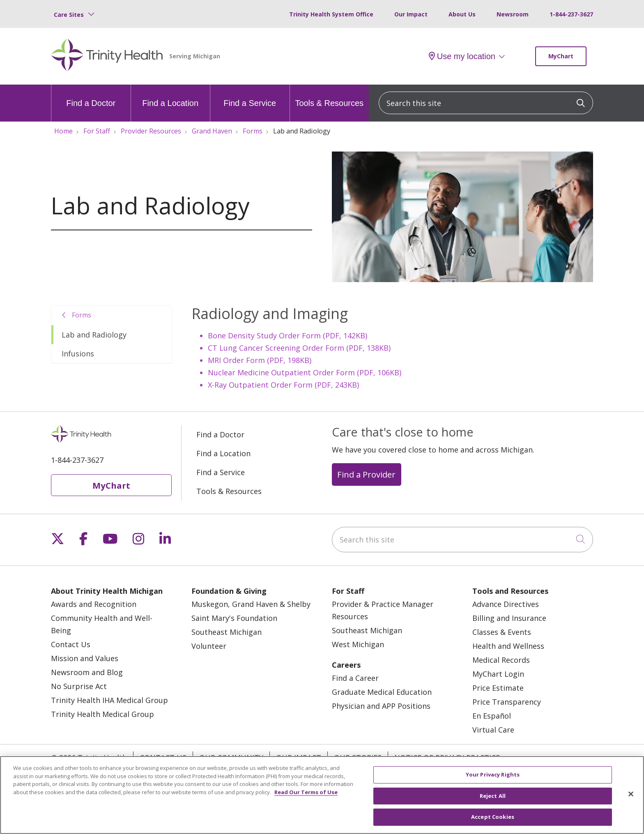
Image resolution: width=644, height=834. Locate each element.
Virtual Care (493, 730)
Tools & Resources (329, 96)
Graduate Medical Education (382, 692)
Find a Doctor (91, 96)
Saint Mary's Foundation (234, 618)
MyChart (561, 56)
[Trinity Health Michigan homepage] (107, 56)
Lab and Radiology (94, 335)
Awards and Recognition (94, 604)
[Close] (631, 798)
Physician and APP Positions (381, 706)
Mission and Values (85, 658)
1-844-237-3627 (571, 14)
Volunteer (209, 646)
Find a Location (170, 96)
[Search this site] (486, 103)
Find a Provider (366, 474)
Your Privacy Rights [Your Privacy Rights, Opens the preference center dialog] (493, 779)
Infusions (78, 354)
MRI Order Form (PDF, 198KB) (260, 360)
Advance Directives (506, 604)
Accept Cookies (493, 821)
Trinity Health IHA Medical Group (109, 700)
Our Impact (411, 14)
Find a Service (250, 96)
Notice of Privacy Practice (447, 758)
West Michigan (358, 644)
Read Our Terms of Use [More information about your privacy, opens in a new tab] (306, 796)
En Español (492, 716)
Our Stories (358, 758)
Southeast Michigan (227, 632)
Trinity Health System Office (331, 14)
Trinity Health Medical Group (102, 714)
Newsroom (513, 14)
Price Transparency (507, 702)
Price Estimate (498, 688)
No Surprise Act (79, 686)
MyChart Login (498, 674)
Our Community (231, 758)
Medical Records (501, 660)
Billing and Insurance (509, 618)
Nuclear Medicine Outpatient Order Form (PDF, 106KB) (305, 372)
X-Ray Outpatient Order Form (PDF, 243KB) (283, 385)
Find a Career (355, 678)
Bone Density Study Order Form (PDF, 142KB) (287, 335)
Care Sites (69, 15)
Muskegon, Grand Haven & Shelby (251, 604)
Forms (82, 315)
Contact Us (71, 644)
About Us (462, 14)
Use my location (462, 56)
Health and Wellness (508, 646)
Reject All (493, 800)
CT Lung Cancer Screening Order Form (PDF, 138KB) (299, 348)
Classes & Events (502, 632)
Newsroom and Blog (87, 672)
